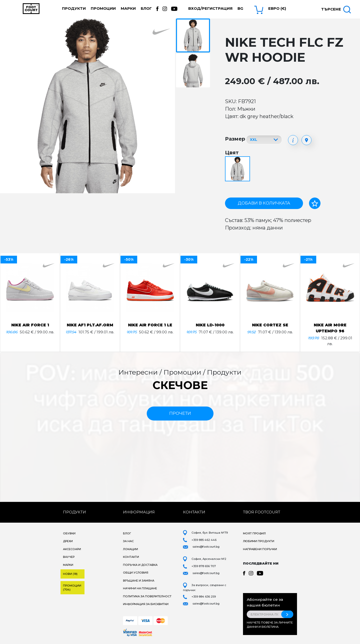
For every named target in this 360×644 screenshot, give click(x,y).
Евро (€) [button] (277, 8)
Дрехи (68, 541)
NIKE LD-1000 (210, 325)
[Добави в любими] (315, 203)
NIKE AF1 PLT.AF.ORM (90, 325)
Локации (130, 549)
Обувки (69, 533)
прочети (180, 413)
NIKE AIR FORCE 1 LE (150, 325)
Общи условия (136, 573)
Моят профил (254, 533)
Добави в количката (264, 203)
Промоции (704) (72, 588)
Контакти (131, 557)
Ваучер (69, 557)
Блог (146, 8)
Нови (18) (70, 574)
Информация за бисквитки (146, 604)
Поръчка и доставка (140, 565)
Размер (235, 139)
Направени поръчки (260, 549)
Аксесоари (72, 549)
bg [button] (240, 8)
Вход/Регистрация (210, 8)
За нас (128, 541)
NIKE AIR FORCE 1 (30, 325)
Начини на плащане (140, 588)
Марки (128, 8)
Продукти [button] (74, 8)
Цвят (232, 153)
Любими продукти (259, 541)
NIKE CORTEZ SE (270, 325)
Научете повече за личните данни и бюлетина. (270, 625)
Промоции (103, 8)
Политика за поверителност (147, 596)
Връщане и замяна (139, 581)
